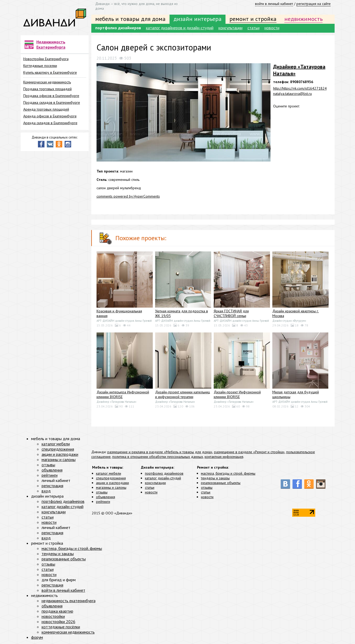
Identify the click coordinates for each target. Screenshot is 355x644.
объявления (106, 497)
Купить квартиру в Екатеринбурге (50, 72)
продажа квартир (57, 611)
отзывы (102, 492)
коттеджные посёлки (61, 627)
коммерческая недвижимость (68, 632)
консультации (230, 28)
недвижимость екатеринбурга (69, 601)
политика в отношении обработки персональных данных (158, 457)
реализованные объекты (221, 483)
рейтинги (103, 502)
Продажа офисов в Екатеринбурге (51, 96)
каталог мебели (109, 473)
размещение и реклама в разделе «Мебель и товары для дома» (160, 452)
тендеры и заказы (215, 478)
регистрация (52, 486)
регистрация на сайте (314, 4)
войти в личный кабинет (274, 4)
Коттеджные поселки (40, 66)
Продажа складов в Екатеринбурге (52, 102)
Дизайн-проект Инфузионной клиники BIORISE (237, 394)
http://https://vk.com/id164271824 (300, 88)
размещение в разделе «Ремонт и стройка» (249, 452)
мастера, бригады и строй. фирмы (228, 473)
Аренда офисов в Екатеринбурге (50, 116)
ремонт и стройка (253, 19)
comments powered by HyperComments (128, 196)
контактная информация (224, 457)
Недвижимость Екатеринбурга (51, 44)
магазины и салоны (111, 487)
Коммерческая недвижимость (47, 82)
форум (37, 637)
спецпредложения (111, 478)
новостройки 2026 (58, 622)
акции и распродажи (112, 483)
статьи (253, 28)
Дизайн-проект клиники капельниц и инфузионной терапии (183, 394)
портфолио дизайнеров (118, 28)
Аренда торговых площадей (46, 109)
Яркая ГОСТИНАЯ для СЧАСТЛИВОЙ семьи (231, 313)
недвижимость (303, 19)
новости (272, 28)
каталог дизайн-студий (163, 478)
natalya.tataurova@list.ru (292, 94)
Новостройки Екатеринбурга (46, 59)
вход (46, 491)
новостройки (53, 616)
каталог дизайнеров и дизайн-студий (180, 28)
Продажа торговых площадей (47, 89)
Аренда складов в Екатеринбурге (50, 123)
